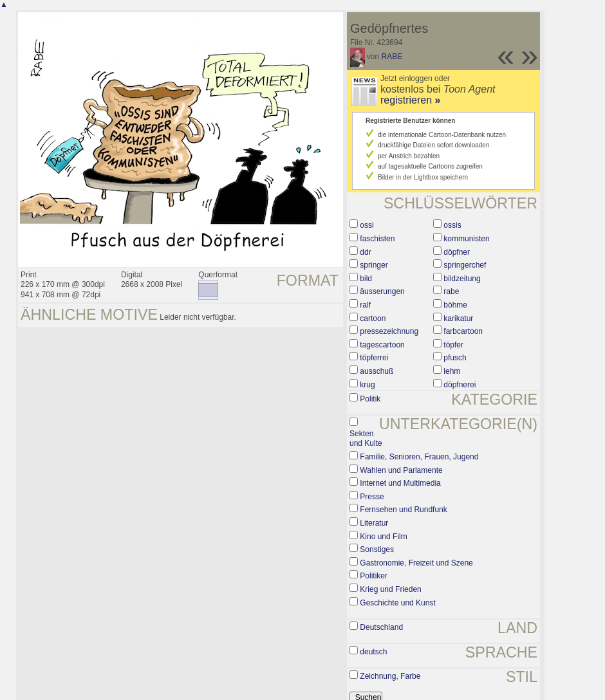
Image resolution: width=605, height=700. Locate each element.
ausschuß (377, 371)
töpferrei (374, 358)
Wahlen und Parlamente (401, 470)
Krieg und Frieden (390, 589)
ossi (367, 225)
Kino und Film (383, 537)
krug (367, 385)
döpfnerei (460, 385)
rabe (451, 291)
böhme (455, 305)
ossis (452, 225)
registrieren (410, 100)
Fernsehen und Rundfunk (403, 510)
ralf (365, 305)
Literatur (374, 523)
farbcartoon (463, 331)
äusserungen (382, 291)
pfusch (455, 358)
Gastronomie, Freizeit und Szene (416, 563)
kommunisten (466, 239)
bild (366, 279)
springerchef (465, 265)
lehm (452, 371)
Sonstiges (377, 549)
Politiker (374, 576)
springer (374, 265)
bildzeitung (462, 279)
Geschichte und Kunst (397, 603)
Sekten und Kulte (366, 439)
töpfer (453, 345)
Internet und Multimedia (400, 483)
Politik (370, 399)
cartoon (373, 318)
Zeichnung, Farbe (390, 676)
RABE (392, 57)
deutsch (373, 652)
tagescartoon (382, 345)
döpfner (457, 252)
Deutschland (381, 627)
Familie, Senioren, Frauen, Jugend (419, 457)
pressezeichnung (389, 331)
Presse (372, 497)
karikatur (458, 318)
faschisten (377, 239)
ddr (365, 252)
